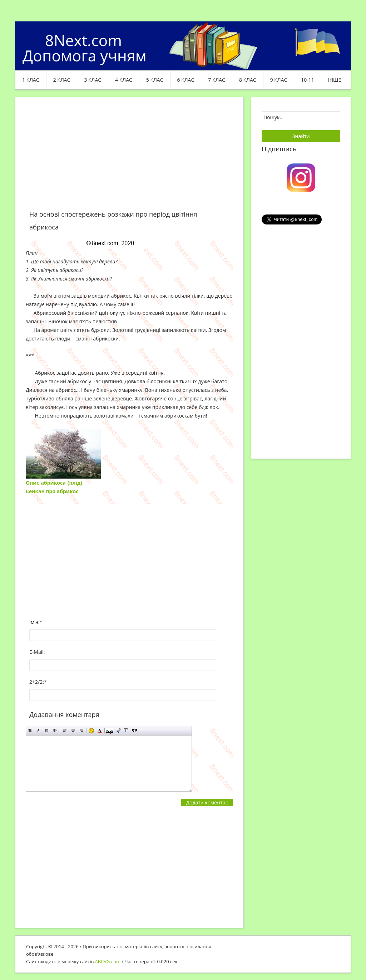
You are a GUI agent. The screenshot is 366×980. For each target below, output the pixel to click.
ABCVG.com (108, 961)
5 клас (155, 80)
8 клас (248, 80)
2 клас (62, 80)
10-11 (308, 80)
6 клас (186, 80)
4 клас (124, 80)
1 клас (31, 80)
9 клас (279, 80)
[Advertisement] (129, 158)
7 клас (217, 80)
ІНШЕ (335, 80)
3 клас (93, 80)
